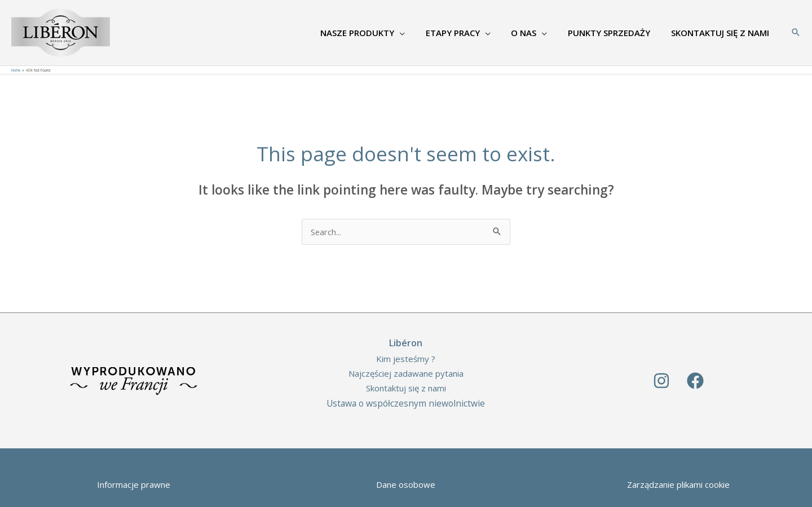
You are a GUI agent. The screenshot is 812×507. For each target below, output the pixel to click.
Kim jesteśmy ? (406, 359)
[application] (416, 33)
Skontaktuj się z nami (406, 388)
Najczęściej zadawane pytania (406, 373)
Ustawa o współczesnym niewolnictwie (406, 403)
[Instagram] (661, 381)
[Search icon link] (796, 33)
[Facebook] (695, 381)
